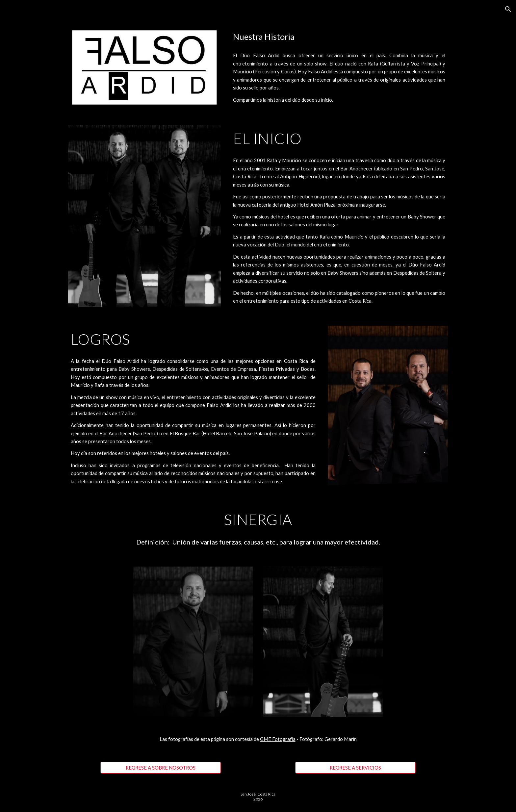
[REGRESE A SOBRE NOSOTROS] (160, 768)
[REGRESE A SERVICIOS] (355, 768)
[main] (339, 37)
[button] (508, 9)
